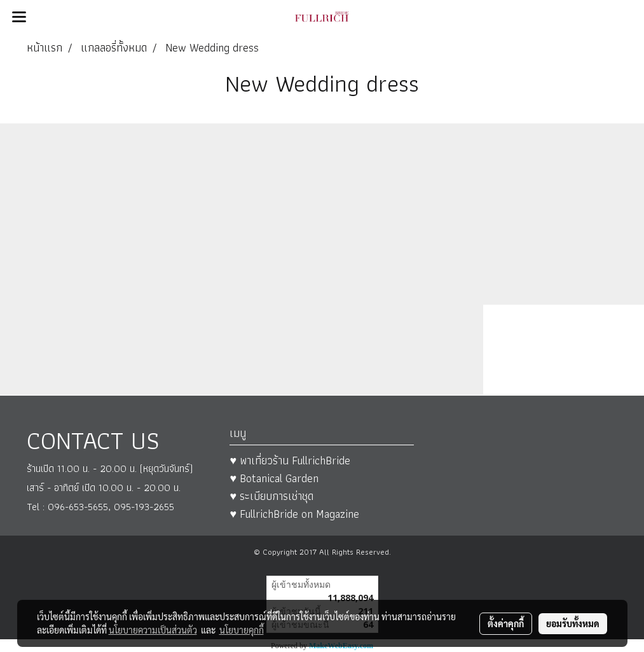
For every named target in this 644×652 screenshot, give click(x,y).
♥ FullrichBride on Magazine (294, 514)
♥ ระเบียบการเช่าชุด (271, 496)
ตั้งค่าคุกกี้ (506, 623)
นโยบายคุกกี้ (242, 630)
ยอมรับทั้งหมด (573, 623)
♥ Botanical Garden (274, 478)
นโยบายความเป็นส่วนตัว (153, 630)
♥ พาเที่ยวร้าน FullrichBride (290, 460)
